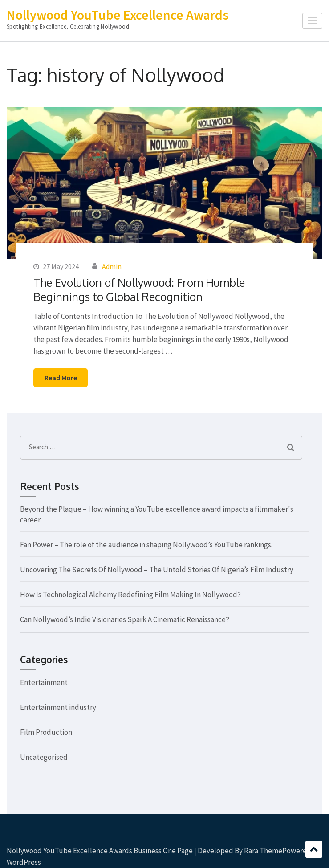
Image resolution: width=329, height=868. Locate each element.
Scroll (314, 849)
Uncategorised (44, 757)
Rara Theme (263, 851)
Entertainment (44, 682)
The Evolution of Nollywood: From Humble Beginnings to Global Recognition (139, 289)
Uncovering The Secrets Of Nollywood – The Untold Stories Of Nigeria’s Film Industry (157, 570)
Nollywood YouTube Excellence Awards (118, 15)
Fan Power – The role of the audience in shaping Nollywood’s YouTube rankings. (146, 545)
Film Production (46, 732)
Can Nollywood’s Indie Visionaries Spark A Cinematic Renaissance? (125, 619)
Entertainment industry (58, 707)
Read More (61, 378)
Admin (112, 266)
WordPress (24, 862)
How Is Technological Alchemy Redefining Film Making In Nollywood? (130, 595)
